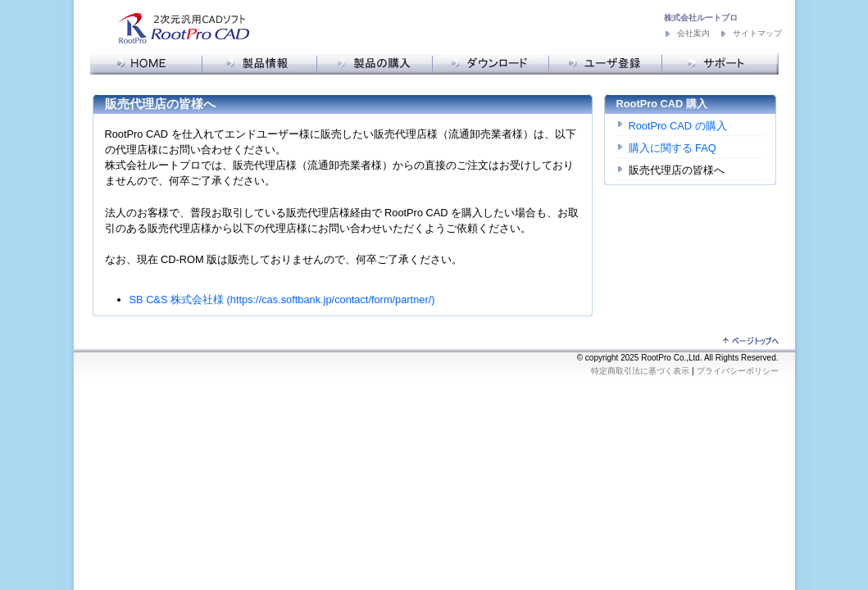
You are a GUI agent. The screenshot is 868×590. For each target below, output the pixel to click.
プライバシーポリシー (738, 371)
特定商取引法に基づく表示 (640, 371)
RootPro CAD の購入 (678, 126)
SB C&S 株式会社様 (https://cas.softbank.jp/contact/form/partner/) (282, 300)
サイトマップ (757, 33)
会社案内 (693, 33)
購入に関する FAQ (673, 148)
